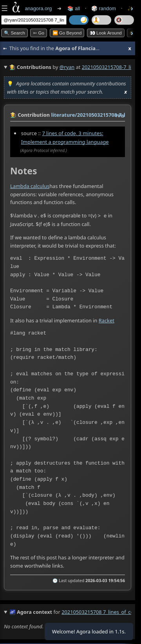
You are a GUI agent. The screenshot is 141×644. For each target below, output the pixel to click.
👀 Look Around (106, 33)
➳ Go (39, 33)
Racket (107, 320)
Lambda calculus (30, 186)
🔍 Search (14, 33)
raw (120, 115)
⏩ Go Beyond (67, 33)
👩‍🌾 (13, 115)
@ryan (67, 67)
